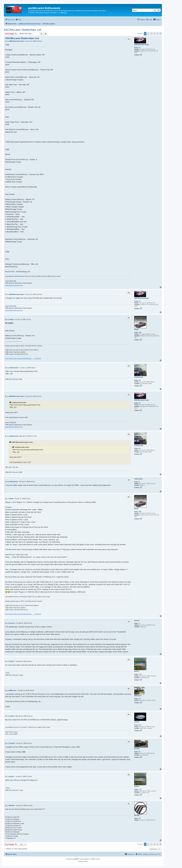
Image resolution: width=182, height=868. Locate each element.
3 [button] (151, 34)
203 (140, 725)
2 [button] (148, 34)
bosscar (137, 620)
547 (140, 752)
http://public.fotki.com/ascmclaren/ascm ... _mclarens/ (23, 358)
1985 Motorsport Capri (142, 45)
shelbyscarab (139, 377)
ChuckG (137, 749)
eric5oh (137, 722)
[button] (161, 34)
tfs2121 (137, 671)
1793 (140, 674)
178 (140, 699)
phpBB (76, 859)
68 (139, 482)
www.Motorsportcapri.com (14, 285)
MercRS (137, 815)
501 (140, 48)
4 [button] (154, 34)
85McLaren (138, 696)
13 (139, 623)
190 (140, 818)
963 (140, 380)
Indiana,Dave (138, 479)
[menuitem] (157, 20)
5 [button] (157, 34)
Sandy (136, 330)
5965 (140, 333)
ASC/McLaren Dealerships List (23, 30)
